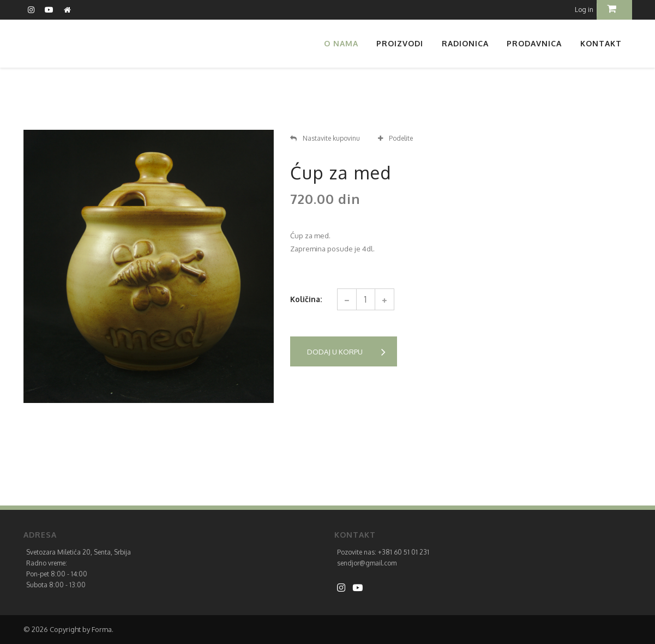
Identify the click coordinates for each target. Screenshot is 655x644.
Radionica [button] (465, 43)
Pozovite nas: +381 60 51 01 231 (383, 552)
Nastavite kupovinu (325, 138)
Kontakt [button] (601, 43)
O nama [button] (341, 43)
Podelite (395, 138)
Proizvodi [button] (400, 43)
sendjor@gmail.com (367, 563)
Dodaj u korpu (346, 352)
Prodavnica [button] (534, 43)
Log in (584, 10)
